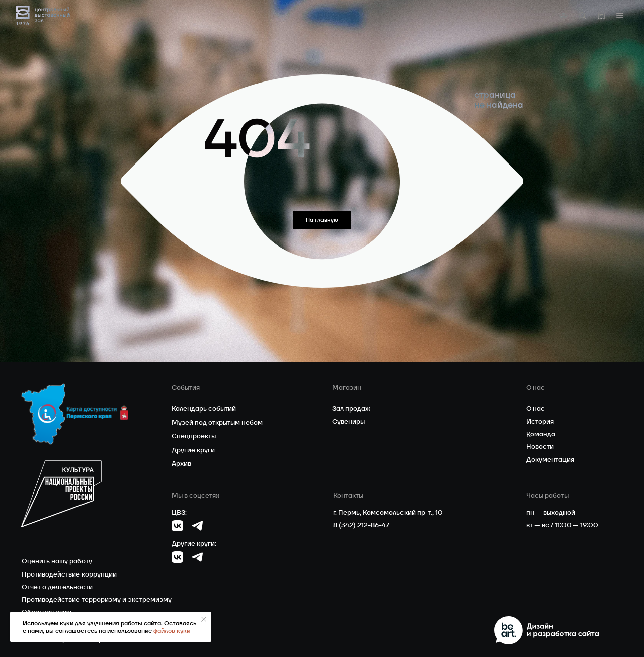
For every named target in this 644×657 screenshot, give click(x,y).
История (540, 421)
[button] (620, 16)
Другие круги (193, 450)
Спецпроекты (194, 436)
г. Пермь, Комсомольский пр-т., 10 (388, 512)
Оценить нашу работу (57, 561)
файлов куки (172, 631)
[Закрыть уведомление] (204, 619)
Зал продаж (351, 409)
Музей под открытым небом (217, 422)
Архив (181, 464)
